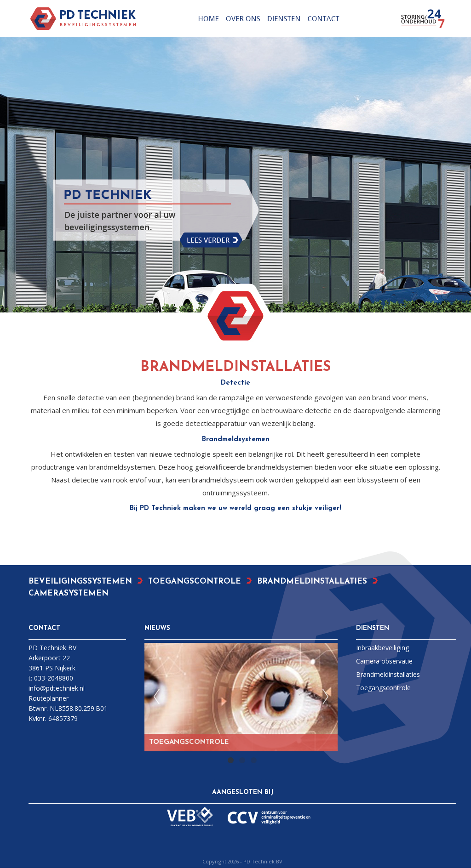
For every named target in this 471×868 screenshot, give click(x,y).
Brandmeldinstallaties (388, 674)
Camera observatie (384, 661)
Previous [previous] (156, 697)
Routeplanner (49, 698)
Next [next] (326, 697)
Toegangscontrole (383, 688)
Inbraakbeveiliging (382, 648)
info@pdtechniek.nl (57, 688)
